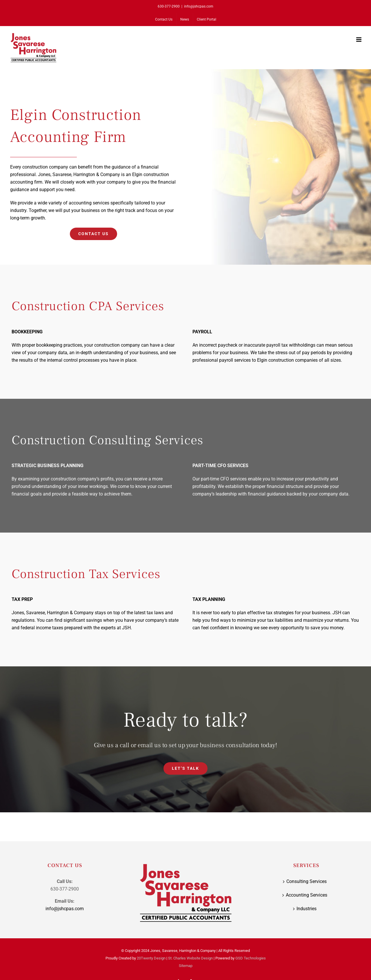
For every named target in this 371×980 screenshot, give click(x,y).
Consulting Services (307, 881)
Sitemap (186, 966)
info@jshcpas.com (199, 6)
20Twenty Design (151, 958)
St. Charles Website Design (190, 958)
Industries (307, 909)
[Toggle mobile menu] (359, 40)
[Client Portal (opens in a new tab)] (207, 19)
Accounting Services (307, 895)
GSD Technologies (251, 958)
